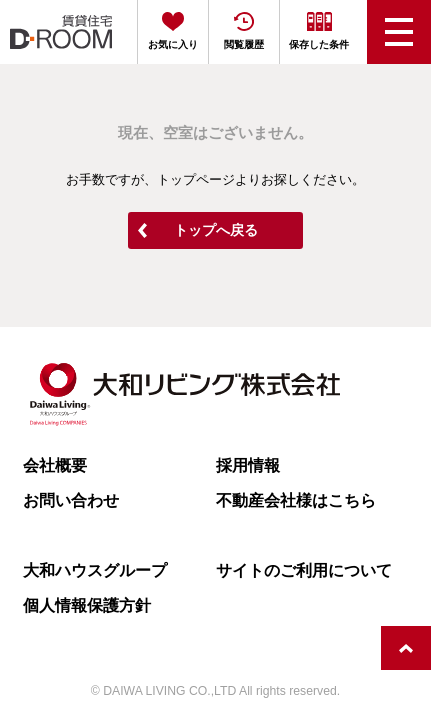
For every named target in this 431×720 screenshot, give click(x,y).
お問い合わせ (71, 500)
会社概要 (55, 465)
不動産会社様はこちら (296, 500)
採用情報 (248, 465)
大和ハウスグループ (95, 570)
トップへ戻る (216, 230)
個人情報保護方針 (87, 605)
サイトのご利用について (304, 570)
